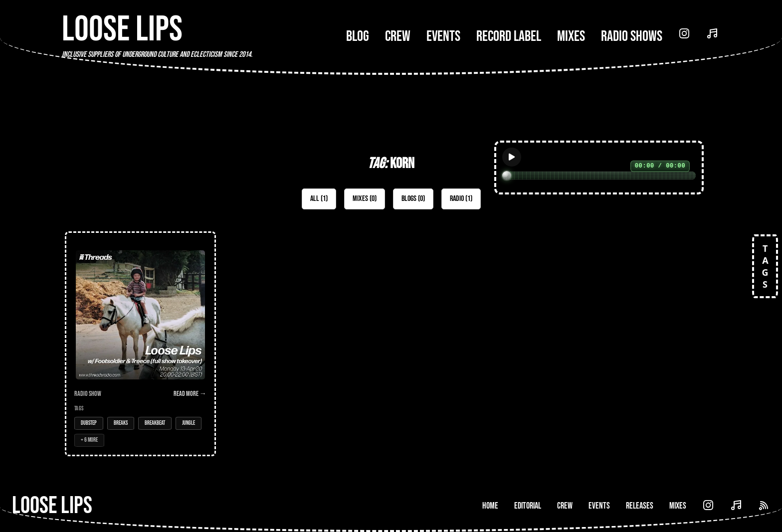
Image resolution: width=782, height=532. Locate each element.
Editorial (528, 506)
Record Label (509, 36)
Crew (398, 36)
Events (443, 36)
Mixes (571, 36)
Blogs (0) (413, 199)
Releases (640, 506)
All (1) (319, 199)
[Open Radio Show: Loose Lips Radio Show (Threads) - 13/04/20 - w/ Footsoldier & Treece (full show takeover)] (140, 344)
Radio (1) (461, 199)
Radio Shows (632, 36)
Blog (358, 36)
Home (490, 506)
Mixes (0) (365, 199)
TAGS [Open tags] (765, 266)
